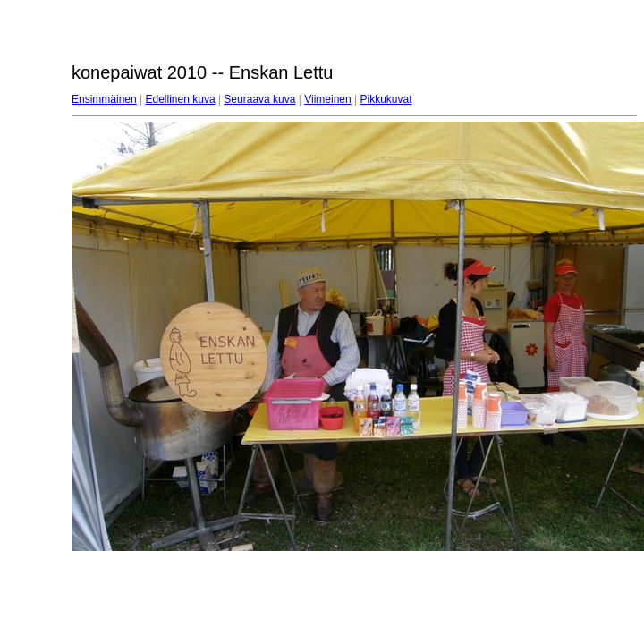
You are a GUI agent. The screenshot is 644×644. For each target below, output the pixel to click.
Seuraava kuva (259, 99)
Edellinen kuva (181, 99)
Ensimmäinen (104, 99)
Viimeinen (327, 99)
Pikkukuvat (386, 99)
